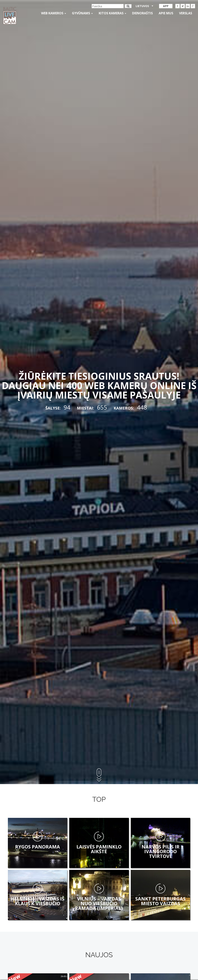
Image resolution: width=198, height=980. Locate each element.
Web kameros (54, 13)
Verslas (186, 13)
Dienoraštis (142, 13)
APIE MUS (166, 13)
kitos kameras (112, 13)
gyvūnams (82, 13)
